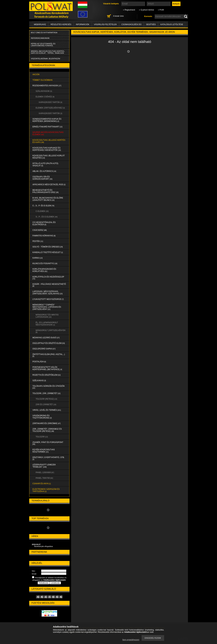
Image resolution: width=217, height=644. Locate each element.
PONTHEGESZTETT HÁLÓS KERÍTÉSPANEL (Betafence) (47, 368)
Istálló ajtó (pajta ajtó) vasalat (45, 165)
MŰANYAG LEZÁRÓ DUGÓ (46, 338)
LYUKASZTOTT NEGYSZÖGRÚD (48, 299)
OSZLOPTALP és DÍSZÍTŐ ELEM (49, 343)
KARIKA (38, 258)
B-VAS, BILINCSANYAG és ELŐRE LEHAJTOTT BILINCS (48, 199)
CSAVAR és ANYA (42, 484)
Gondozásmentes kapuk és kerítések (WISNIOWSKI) (47, 120)
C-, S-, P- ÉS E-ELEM (43, 206)
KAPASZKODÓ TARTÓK (51, 102)
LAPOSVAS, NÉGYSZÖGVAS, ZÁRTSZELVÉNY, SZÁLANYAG (48, 293)
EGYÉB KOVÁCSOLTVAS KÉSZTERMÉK (44, 451)
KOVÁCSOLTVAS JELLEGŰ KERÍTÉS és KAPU (49, 141)
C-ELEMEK (42, 211)
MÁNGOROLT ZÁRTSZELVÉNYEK (51, 331)
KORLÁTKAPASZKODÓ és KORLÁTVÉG (44, 270)
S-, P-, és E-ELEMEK (47, 217)
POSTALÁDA (39, 362)
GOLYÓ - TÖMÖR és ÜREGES (48, 247)
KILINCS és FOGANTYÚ (45, 263)
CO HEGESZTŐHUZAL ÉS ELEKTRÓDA (44, 223)
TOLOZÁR (42, 437)
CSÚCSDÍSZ (40, 230)
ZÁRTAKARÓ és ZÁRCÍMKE (47, 423)
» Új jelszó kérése (146, 10)
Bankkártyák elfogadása (44, 546)
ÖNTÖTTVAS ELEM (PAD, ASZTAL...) (49, 355)
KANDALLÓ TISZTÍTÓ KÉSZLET (48, 252)
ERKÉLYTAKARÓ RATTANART (47, 127)
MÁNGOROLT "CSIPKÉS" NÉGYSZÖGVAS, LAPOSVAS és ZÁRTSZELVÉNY (47, 307)
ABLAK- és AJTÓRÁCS (44, 171)
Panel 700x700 (44, 478)
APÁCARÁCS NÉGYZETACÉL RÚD (49, 185)
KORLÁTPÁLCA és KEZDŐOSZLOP (48, 278)
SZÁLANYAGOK (44, 91)
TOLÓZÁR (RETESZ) (46, 399)
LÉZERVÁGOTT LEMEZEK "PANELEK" (44, 466)
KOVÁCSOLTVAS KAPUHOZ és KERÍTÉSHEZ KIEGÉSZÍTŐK (47, 149)
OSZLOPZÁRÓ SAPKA (44, 349)
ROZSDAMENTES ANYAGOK (47, 86)
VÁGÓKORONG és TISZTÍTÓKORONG (42, 417)
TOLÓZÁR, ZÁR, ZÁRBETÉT (47, 393)
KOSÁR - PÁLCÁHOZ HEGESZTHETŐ (49, 285)
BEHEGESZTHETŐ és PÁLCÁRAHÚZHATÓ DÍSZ (46, 191)
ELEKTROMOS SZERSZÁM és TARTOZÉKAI (46, 490)
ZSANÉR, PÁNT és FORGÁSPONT (48, 443)
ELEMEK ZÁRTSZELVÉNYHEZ (50, 108)
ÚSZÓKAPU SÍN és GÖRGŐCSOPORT (42, 178)
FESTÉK (38, 241)
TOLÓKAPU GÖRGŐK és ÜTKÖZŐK (49, 387)
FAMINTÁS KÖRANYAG (44, 236)
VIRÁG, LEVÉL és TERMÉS (47, 410)
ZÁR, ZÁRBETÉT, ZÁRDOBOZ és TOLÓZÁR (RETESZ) (47, 430)
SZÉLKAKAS (39, 381)
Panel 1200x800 (45, 472)
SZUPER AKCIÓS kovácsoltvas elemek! (48, 133)
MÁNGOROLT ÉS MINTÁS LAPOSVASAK (47, 316)
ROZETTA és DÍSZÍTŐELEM (47, 375)
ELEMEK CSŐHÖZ (45, 97)
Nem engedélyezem (131, 640)
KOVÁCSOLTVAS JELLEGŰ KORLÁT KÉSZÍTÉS (49, 157)
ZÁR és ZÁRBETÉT (46, 405)
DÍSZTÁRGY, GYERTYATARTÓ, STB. (49, 458)
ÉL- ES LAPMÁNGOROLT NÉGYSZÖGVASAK (47, 324)
